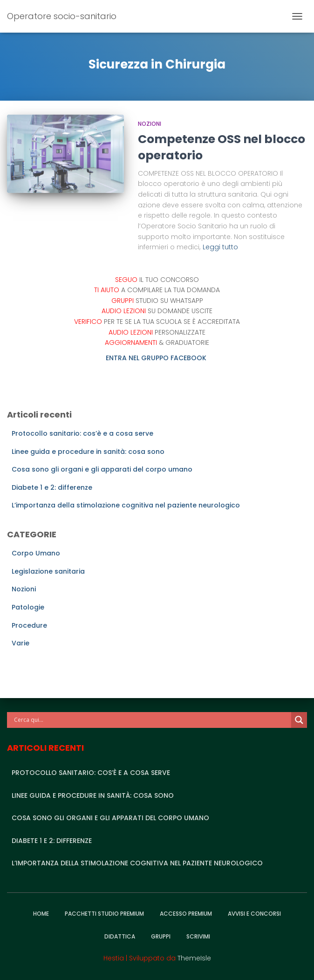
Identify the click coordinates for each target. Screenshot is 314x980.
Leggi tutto (220, 247)
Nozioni (150, 124)
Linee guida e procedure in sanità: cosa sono (88, 452)
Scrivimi (198, 936)
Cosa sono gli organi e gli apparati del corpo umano (102, 469)
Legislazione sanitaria (48, 571)
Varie (20, 643)
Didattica (120, 936)
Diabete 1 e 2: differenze (52, 487)
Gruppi (161, 936)
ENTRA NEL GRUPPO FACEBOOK (157, 358)
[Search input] (151, 720)
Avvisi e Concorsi (254, 914)
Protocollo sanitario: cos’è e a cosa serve (82, 433)
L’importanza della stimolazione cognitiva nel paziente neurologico (126, 505)
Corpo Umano (36, 553)
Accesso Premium (186, 914)
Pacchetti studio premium (104, 914)
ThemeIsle (194, 958)
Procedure (29, 625)
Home (41, 914)
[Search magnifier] (299, 720)
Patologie (28, 607)
